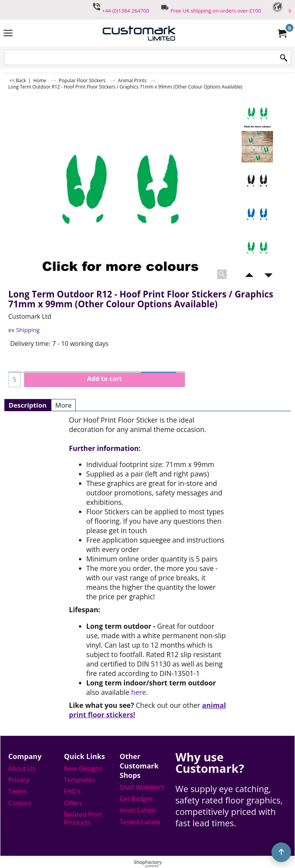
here (139, 692)
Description (28, 405)
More (64, 405)
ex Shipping (24, 330)
